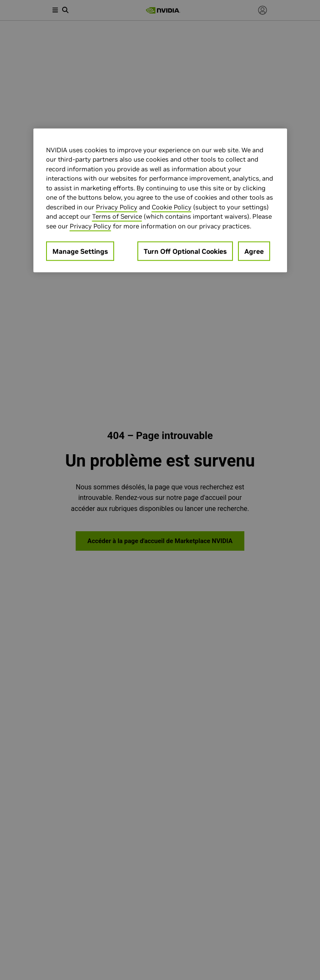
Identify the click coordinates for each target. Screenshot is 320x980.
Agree (254, 251)
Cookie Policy (172, 207)
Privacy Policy (117, 207)
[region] (160, 200)
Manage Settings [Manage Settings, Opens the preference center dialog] (80, 251)
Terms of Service (117, 216)
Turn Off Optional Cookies (185, 251)
